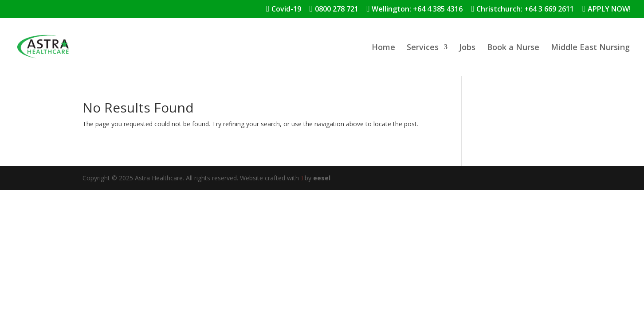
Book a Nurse (513, 48)
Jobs (467, 48)
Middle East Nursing (590, 48)
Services (423, 48)
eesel (322, 178)
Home (383, 48)
